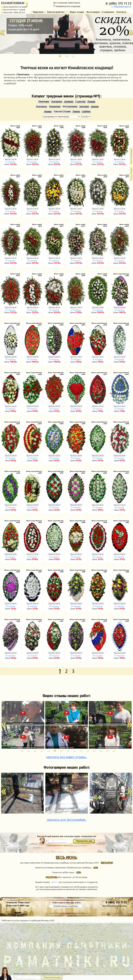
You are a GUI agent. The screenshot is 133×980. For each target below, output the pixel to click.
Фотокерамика (70, 107)
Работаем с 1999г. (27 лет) (13, 13)
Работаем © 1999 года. (18, 905)
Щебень (86, 111)
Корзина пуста (121, 7)
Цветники (84, 107)
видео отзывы (67, 756)
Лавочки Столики (62, 111)
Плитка (76, 111)
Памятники (44, 102)
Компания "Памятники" (18, 902)
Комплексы (41, 107)
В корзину (11, 162)
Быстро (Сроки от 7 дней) (13, 10)
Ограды (48, 111)
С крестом (80, 102)
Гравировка (55, 107)
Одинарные (57, 102)
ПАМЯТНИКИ (13, 3)
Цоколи (95, 107)
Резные (91, 102)
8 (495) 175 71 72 (119, 3)
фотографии (67, 819)
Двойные (69, 102)
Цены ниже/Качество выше (14, 7)
